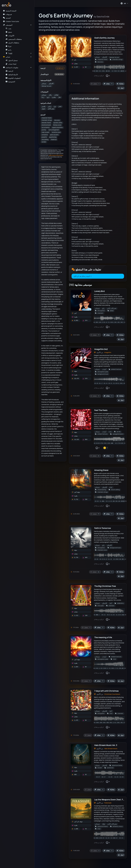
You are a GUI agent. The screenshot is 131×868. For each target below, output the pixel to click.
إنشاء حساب (11, 64)
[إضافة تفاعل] (108, 76)
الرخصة (9, 71)
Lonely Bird (100, 291)
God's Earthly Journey (104, 38)
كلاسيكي (51, 83)
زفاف (50, 95)
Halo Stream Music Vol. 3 (106, 745)
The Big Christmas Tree (105, 586)
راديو (9, 50)
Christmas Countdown (112, 694)
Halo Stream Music (111, 748)
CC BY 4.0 (60, 68)
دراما (43, 97)
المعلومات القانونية (13, 78)
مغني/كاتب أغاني (112, 308)
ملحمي (43, 106)
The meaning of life (103, 637)
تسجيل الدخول (12, 60)
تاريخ (48, 97)
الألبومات (10, 36)
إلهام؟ (9, 53)
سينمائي (44, 83)
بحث (8, 29)
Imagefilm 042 (101, 349)
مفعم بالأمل (51, 109)
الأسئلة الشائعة (12, 75)
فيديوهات (7, 14)
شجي (60, 106)
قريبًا (8, 46)
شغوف (43, 109)
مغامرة (54, 97)
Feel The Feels (101, 410)
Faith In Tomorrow (103, 528)
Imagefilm (108, 352)
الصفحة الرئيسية (10, 11)
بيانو (103, 308)
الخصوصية (10, 82)
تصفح (9, 32)
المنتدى (7, 18)
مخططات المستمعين (14, 39)
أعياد (111, 603)
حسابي (7, 57)
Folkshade (108, 803)
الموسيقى (8, 25)
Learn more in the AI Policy (56, 155)
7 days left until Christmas (106, 691)
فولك (104, 824)
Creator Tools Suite (11, 21)
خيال (60, 97)
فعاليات (56, 95)
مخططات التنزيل (12, 43)
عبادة (110, 432)
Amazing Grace (101, 470)
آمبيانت (104, 369)
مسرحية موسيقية (46, 86)
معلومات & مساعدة (11, 67)
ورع (55, 106)
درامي (50, 106)
